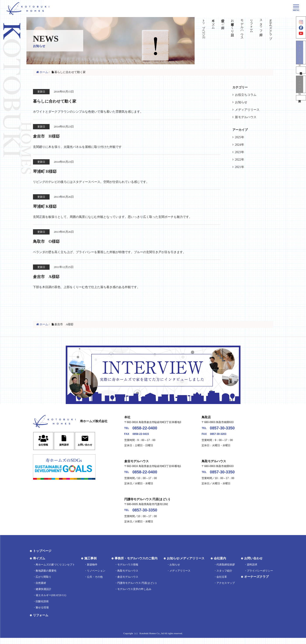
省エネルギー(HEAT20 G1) (51, 601)
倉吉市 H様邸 (51, 136)
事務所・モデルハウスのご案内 (136, 564)
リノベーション (96, 577)
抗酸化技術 (42, 607)
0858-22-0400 (149, 431)
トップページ (204, 26)
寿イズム (213, 22)
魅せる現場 (42, 614)
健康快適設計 (43, 595)
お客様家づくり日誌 (232, 24)
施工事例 (90, 564)
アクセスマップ (226, 589)
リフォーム (252, 24)
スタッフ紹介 (261, 24)
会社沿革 (222, 583)
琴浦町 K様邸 (49, 207)
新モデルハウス (246, 117)
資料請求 (301, 107)
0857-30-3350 (226, 431)
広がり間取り (43, 583)
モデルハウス (242, 28)
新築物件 (92, 571)
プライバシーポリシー (260, 577)
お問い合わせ (253, 564)
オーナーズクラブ (271, 28)
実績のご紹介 (223, 21)
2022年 (240, 160)
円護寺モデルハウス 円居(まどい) (137, 589)
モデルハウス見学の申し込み (134, 595)
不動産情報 (301, 76)
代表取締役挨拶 (226, 571)
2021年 (240, 167)
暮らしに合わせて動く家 (63, 101)
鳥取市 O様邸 (51, 243)
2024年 (240, 145)
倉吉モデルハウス (128, 583)
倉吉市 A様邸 (51, 278)
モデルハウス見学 (301, 58)
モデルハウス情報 (128, 571)
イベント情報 (301, 92)
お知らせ (241, 102)
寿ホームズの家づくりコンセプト (55, 571)
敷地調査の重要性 (46, 577)
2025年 (240, 137)
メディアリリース (247, 110)
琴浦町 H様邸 (49, 172)
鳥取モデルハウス (128, 577)
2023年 (240, 152)
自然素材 (41, 589)
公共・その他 (95, 583)
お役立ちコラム (246, 95)
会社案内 (220, 564)
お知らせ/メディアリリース (186, 564)
